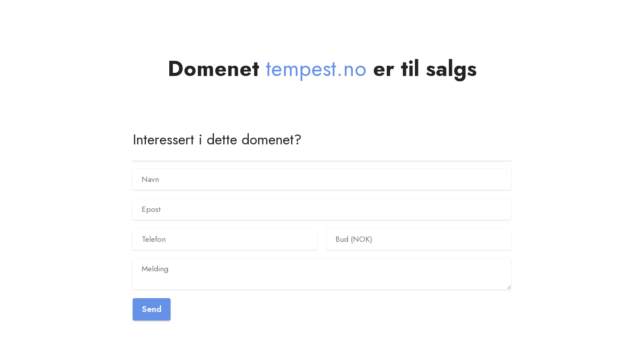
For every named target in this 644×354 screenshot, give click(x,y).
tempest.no (316, 69)
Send (152, 309)
